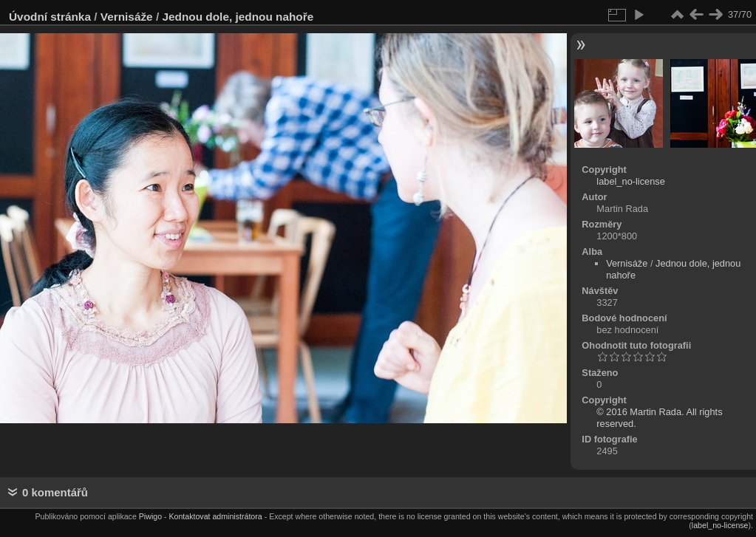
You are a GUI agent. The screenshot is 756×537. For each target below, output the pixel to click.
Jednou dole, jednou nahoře (238, 17)
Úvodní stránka (50, 17)
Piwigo (150, 516)
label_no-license (630, 181)
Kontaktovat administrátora (215, 516)
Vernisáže (127, 17)
